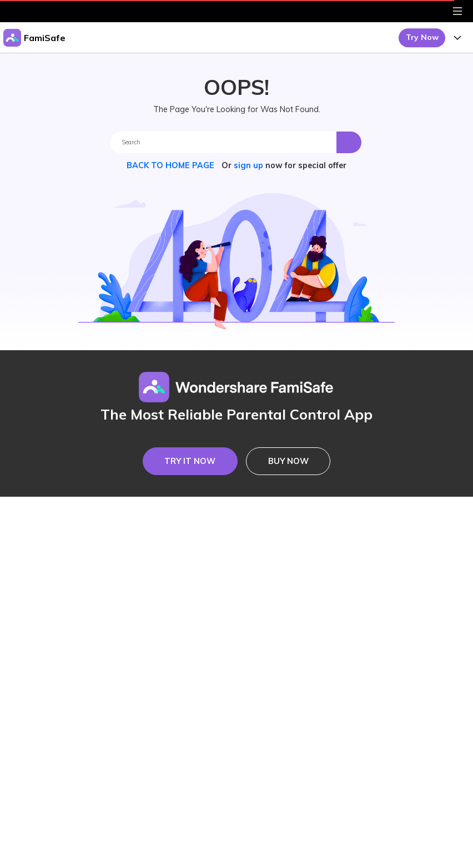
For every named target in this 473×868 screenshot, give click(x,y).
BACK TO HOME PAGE (172, 165)
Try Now (422, 37)
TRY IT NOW (190, 461)
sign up (248, 165)
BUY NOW (288, 461)
